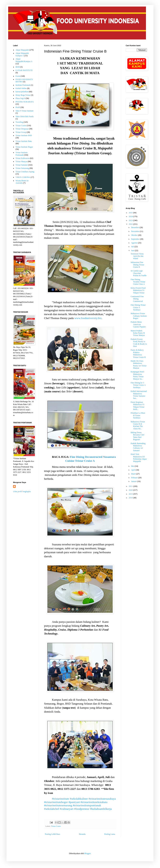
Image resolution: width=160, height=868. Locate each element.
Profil (18, 107)
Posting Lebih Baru (52, 834)
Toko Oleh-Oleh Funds (24, 116)
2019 (131, 494)
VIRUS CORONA (23, 177)
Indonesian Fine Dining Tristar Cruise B (137, 265)
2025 (131, 213)
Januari (134, 481)
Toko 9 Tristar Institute (24, 111)
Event (18, 76)
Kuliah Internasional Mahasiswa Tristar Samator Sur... (139, 395)
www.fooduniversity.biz (88, 318)
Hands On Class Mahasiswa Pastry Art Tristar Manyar (139, 364)
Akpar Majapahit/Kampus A (24, 60)
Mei (133, 466)
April (133, 470)
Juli (133, 247)
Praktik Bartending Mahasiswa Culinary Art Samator (138, 447)
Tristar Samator (22, 165)
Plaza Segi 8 (20, 98)
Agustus (135, 243)
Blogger (87, 853)
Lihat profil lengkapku (22, 492)
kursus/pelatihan (22, 92)
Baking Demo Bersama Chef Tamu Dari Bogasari (137, 436)
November (136, 231)
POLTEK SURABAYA (25, 102)
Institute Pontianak (23, 85)
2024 (131, 216)
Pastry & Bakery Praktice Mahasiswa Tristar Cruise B (138, 353)
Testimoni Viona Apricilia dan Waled (137, 256)
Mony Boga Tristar (23, 95)
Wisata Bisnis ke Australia (22, 182)
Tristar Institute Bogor (24, 147)
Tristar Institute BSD (24, 135)
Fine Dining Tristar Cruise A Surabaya (138, 307)
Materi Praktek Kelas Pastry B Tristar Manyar (138, 333)
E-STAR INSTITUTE (24, 70)
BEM (18, 67)
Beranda (82, 834)
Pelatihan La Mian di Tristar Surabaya (138, 415)
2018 (131, 498)
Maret (134, 474)
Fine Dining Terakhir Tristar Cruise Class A (138, 282)
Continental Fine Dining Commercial (137, 299)
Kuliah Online (21, 88)
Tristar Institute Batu (24, 141)
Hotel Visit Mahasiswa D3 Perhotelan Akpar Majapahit (139, 458)
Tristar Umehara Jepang (25, 172)
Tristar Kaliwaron (22, 158)
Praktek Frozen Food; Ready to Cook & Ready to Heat (139, 343)
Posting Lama (110, 834)
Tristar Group (21, 132)
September (136, 239)
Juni (133, 251)
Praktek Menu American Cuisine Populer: (138, 324)
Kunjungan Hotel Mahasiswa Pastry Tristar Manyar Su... (137, 375)
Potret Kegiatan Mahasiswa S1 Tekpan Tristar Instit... (138, 406)
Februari (135, 478)
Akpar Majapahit (22, 50)
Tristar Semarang (22, 168)
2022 (131, 224)
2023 (131, 220)
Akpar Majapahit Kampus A (22, 54)
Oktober (135, 235)
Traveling (19, 122)
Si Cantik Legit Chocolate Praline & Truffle (139, 273)
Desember (135, 227)
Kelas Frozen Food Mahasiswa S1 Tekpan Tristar (138, 290)
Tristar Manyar (21, 161)
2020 (131, 490)
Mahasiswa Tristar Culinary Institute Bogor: (139, 316)
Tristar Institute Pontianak (22, 154)
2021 (131, 486)
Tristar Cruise (56, 826)
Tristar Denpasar (22, 129)
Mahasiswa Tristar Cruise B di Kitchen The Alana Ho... (138, 425)
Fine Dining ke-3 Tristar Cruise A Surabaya (138, 385)
